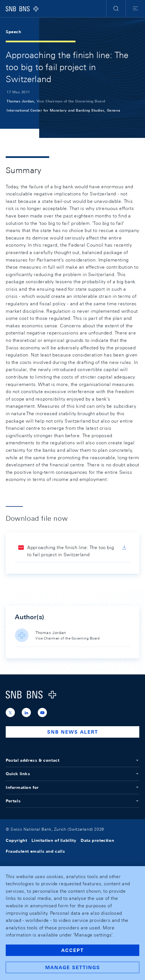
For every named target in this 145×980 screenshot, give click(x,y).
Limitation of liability (54, 840)
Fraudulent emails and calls (35, 851)
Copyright (16, 840)
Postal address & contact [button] (72, 760)
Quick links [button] (72, 774)
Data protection (97, 840)
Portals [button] (72, 801)
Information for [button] (72, 787)
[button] (116, 9)
